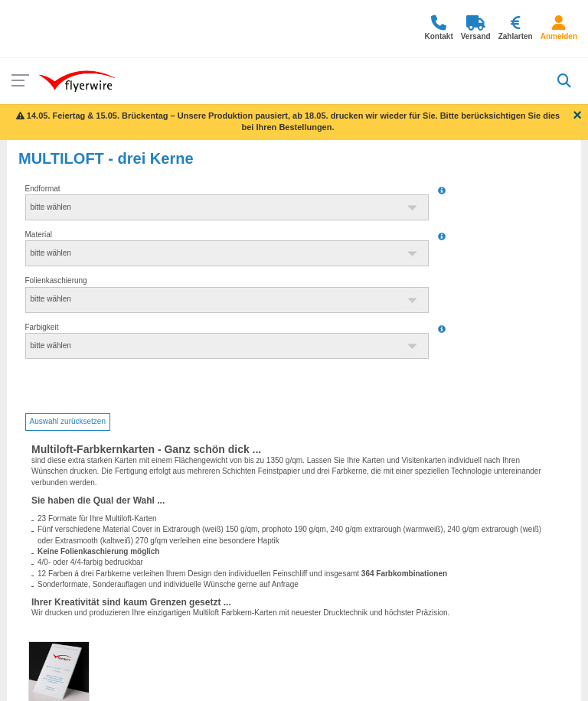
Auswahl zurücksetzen (68, 421)
